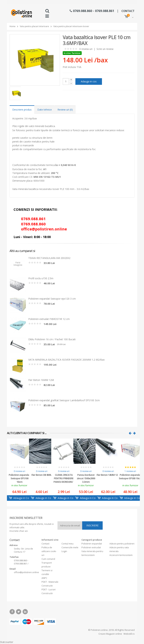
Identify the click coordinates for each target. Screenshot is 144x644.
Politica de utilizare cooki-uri (49, 551)
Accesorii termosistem (121, 555)
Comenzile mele (70, 547)
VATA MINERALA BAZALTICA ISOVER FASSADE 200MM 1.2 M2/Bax (66, 360)
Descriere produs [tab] (22, 110)
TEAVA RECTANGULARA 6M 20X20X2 (49, 258)
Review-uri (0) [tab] (65, 110)
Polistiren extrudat (91, 547)
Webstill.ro (129, 634)
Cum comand (48, 559)
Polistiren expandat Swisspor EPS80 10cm (130, 477)
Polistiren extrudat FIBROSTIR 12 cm (49, 319)
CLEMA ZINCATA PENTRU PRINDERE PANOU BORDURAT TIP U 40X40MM (64, 478)
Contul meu (67, 544)
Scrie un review (105, 49)
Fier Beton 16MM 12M (41, 380)
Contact (45, 544)
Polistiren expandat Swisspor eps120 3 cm (52, 299)
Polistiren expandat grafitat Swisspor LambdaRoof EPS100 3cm (64, 400)
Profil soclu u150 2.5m (41, 278)
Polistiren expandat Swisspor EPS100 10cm (19, 478)
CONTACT (128, 11)
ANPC (44, 578)
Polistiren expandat (92, 544)
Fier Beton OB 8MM (42, 475)
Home (13, 26)
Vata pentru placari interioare (34, 26)
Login (64, 551)
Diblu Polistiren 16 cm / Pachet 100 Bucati (52, 339)
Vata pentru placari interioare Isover (71, 26)
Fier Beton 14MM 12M (108, 475)
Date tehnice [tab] (45, 110)
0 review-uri (86, 49)
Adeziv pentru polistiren (122, 544)
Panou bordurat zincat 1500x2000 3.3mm (86, 478)
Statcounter (7, 642)
